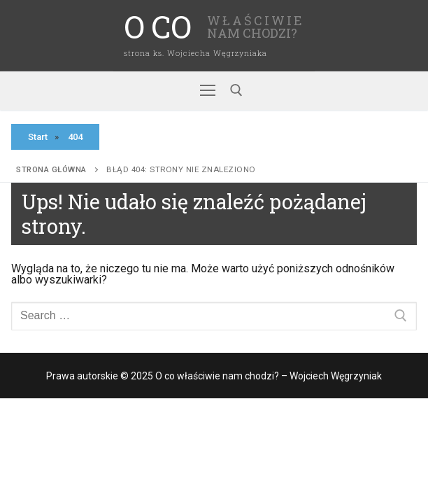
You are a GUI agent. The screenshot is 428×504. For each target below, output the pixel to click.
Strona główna (51, 169)
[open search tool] (236, 90)
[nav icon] (208, 91)
